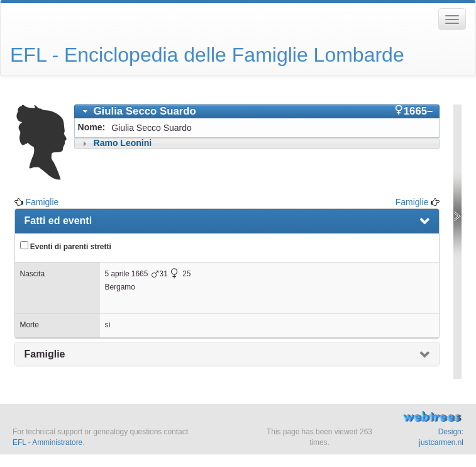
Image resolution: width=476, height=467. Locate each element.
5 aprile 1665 (127, 274)
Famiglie (42, 202)
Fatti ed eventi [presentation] (58, 221)
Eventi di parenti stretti (66, 246)
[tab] (257, 111)
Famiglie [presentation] (45, 354)
